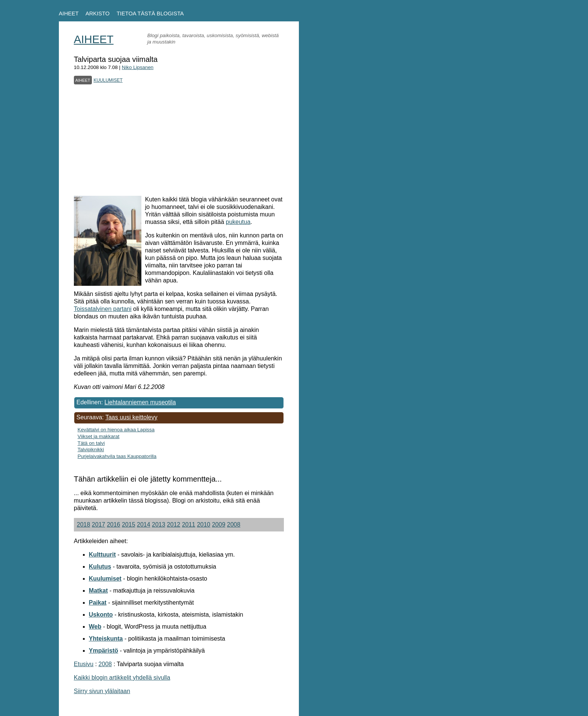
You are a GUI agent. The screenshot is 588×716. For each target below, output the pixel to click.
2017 (99, 525)
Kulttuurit (102, 555)
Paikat (98, 603)
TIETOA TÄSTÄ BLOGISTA (150, 14)
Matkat (98, 591)
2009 (219, 525)
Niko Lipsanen (138, 67)
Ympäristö (103, 651)
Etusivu (84, 664)
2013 (159, 525)
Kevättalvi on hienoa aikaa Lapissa (116, 430)
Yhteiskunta (106, 639)
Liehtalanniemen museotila (140, 402)
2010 (204, 525)
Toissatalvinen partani (103, 309)
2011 (189, 525)
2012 (174, 525)
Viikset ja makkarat (99, 436)
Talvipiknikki (91, 450)
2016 (114, 525)
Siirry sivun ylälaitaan (102, 691)
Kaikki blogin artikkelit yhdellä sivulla (122, 678)
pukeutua (238, 222)
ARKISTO (97, 14)
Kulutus (100, 567)
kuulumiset (108, 80)
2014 (144, 525)
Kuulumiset (105, 579)
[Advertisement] (179, 137)
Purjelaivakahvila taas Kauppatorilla (117, 456)
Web (95, 627)
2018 (84, 525)
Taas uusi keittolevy (131, 417)
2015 (129, 525)
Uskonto (101, 615)
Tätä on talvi (91, 443)
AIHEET (69, 14)
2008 (234, 525)
